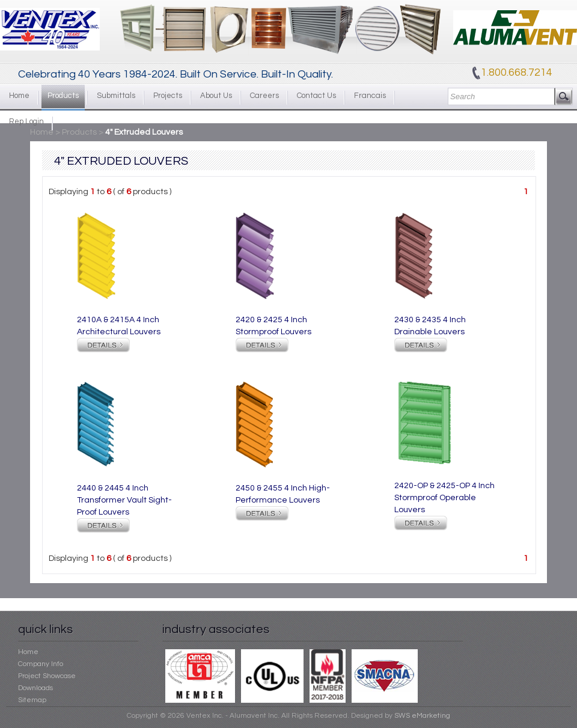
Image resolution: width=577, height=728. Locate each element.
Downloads (35, 688)
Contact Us (316, 96)
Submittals (116, 96)
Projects (168, 96)
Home (19, 96)
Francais (370, 96)
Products (63, 96)
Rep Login (26, 121)
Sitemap (32, 700)
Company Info (41, 664)
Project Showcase (47, 676)
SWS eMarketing (422, 716)
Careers (264, 96)
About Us (216, 96)
